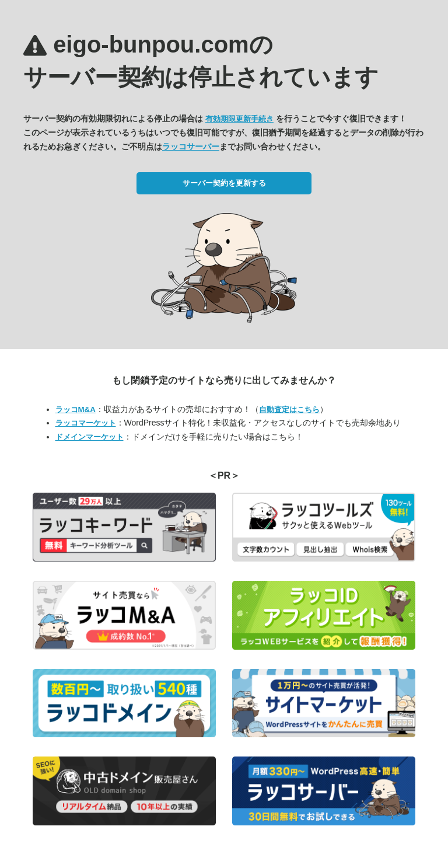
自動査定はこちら (289, 409)
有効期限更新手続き (239, 119)
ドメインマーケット (90, 437)
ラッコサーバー (191, 147)
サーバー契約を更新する (224, 183)
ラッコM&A (76, 409)
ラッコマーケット (86, 423)
